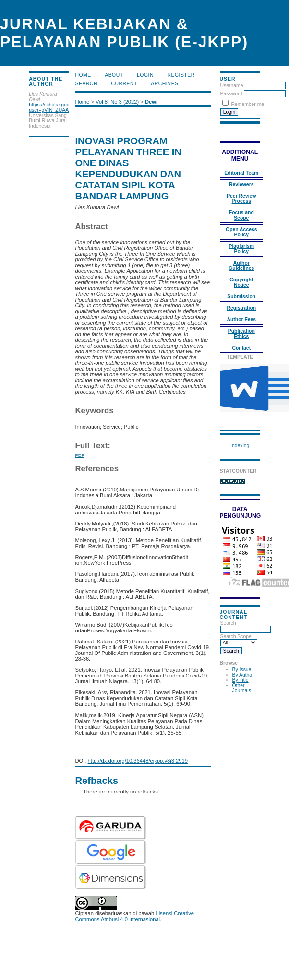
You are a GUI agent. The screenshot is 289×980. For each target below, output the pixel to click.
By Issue (242, 670)
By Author (243, 675)
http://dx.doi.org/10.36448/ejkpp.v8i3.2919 (138, 761)
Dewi (151, 102)
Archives (164, 84)
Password (231, 94)
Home (83, 75)
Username (232, 86)
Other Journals (242, 688)
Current (124, 84)
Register (181, 75)
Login (145, 75)
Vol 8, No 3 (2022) (117, 102)
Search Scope (239, 640)
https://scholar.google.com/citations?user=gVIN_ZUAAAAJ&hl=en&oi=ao (69, 107)
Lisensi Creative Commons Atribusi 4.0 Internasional (134, 916)
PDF (79, 455)
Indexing (240, 446)
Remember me (247, 104)
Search (246, 626)
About (114, 75)
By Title (241, 680)
